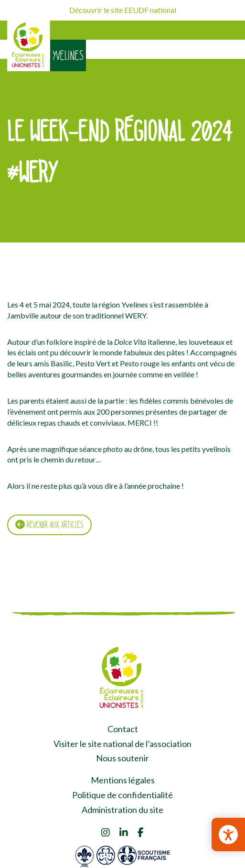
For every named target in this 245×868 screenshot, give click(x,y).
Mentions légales (123, 780)
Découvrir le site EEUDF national (123, 10)
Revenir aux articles (49, 525)
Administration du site (122, 810)
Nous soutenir (122, 758)
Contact (123, 729)
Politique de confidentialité (122, 795)
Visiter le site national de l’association (122, 744)
